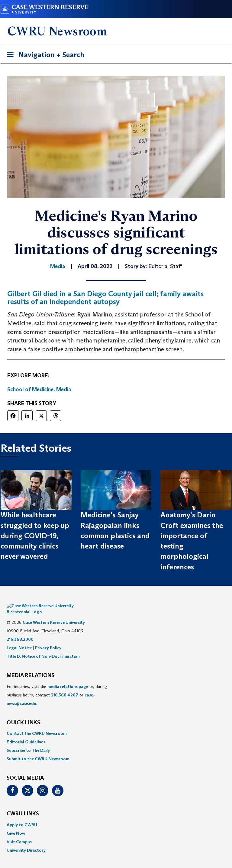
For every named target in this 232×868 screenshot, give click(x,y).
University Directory (26, 841)
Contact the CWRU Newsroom (37, 725)
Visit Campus (19, 833)
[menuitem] (116, 725)
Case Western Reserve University (54, 613)
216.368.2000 (20, 630)
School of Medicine (30, 389)
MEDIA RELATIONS (31, 667)
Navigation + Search (44, 56)
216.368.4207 (65, 686)
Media (64, 389)
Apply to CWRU (22, 816)
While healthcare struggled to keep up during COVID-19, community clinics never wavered (35, 536)
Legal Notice (19, 639)
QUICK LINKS (23, 714)
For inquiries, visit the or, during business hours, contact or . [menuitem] (57, 686)
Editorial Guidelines (26, 733)
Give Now (16, 824)
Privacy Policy (48, 639)
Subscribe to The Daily (28, 742)
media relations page (68, 677)
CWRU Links (23, 805)
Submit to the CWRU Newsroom (38, 750)
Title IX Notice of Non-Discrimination (43, 647)
